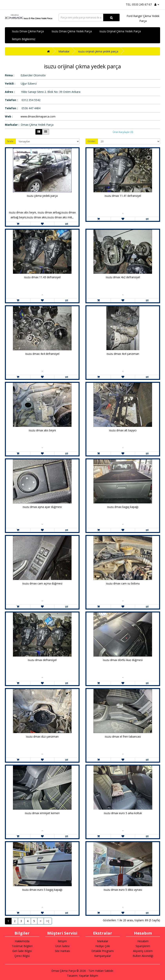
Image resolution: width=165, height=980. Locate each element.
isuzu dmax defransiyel (42, 660)
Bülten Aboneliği (143, 956)
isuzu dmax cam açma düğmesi (42, 583)
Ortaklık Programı (103, 951)
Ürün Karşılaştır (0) (123, 132)
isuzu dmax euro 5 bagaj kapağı (42, 890)
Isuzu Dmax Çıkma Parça (28, 31)
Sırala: (10, 141)
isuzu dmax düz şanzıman (42, 737)
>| (48, 921)
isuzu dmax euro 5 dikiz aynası (123, 890)
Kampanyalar (103, 956)
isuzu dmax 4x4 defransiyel (42, 354)
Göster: (92, 141)
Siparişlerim (143, 946)
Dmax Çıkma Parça (63, 971)
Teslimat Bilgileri (22, 946)
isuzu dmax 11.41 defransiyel (123, 196)
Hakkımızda (22, 941)
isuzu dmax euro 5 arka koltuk (123, 813)
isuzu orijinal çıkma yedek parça (98, 51)
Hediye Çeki (103, 946)
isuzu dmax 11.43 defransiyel (42, 277)
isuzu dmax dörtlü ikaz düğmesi (123, 660)
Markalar (64, 51)
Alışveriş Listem (143, 951)
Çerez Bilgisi (22, 956)
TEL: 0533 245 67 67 (139, 4)
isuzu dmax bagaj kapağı (123, 507)
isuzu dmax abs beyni (42, 430)
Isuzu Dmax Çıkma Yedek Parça (72, 31)
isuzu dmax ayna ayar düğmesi (42, 507)
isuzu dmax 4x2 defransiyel (123, 277)
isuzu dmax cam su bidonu (123, 583)
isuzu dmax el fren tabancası (123, 737)
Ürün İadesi (62, 946)
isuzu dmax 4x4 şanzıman (123, 354)
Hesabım (143, 941)
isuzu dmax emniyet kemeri (42, 813)
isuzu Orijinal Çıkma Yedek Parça (120, 31)
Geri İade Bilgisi (22, 951)
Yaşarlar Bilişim (88, 976)
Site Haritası (62, 951)
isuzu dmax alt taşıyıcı (123, 430)
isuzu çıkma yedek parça (42, 196)
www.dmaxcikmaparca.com (38, 116)
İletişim (62, 941)
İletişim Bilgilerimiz (24, 39)
